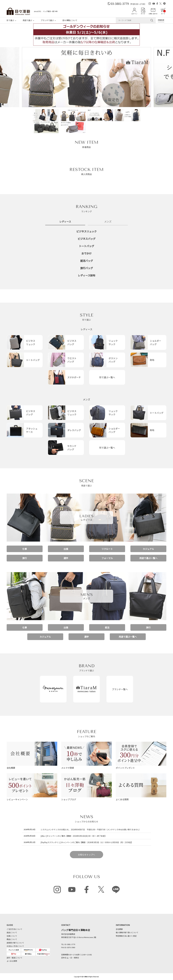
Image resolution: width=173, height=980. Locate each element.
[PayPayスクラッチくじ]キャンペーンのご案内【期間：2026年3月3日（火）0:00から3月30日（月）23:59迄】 (87, 842)
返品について (12, 932)
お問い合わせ (153, 14)
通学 (66, 558)
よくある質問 (12, 961)
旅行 (25, 558)
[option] (86, 78)
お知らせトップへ (86, 855)
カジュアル (148, 549)
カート (163, 12)
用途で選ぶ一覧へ (148, 558)
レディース (86, 329)
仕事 (25, 549)
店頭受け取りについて (15, 943)
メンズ (86, 399)
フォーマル (107, 558)
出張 (66, 549)
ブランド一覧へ (120, 689)
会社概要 (119, 929)
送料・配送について (14, 958)
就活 (107, 627)
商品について (12, 939)
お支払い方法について (15, 946)
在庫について (12, 936)
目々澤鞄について (70, 20)
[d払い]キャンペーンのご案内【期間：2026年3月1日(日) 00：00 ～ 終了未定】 (74, 836)
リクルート (107, 549)
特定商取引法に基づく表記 (126, 936)
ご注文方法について (14, 929)
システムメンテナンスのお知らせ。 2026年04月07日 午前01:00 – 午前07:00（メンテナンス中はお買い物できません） (91, 829)
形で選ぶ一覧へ (107, 377)
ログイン (134, 14)
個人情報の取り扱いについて (127, 932)
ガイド (143, 14)
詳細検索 (161, 20)
